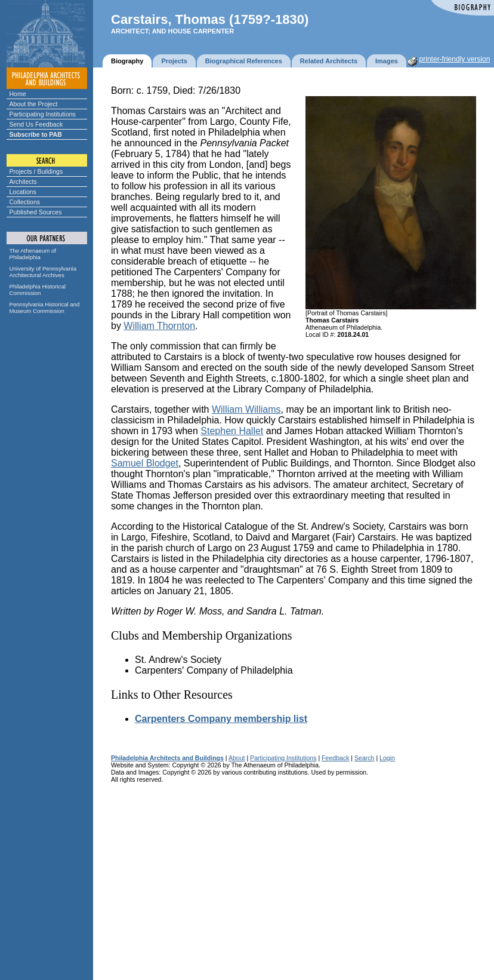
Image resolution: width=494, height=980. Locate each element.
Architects (23, 182)
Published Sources (36, 212)
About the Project (34, 104)
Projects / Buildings (36, 171)
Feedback (335, 758)
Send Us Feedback (36, 124)
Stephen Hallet (232, 431)
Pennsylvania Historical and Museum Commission (45, 308)
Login (387, 758)
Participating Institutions (43, 114)
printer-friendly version (455, 59)
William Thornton (159, 326)
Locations (23, 192)
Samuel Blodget (145, 463)
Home (18, 94)
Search (364, 758)
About (237, 758)
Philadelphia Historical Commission (38, 290)
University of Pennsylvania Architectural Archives (43, 272)
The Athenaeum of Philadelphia (33, 254)
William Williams (246, 409)
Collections (25, 202)
